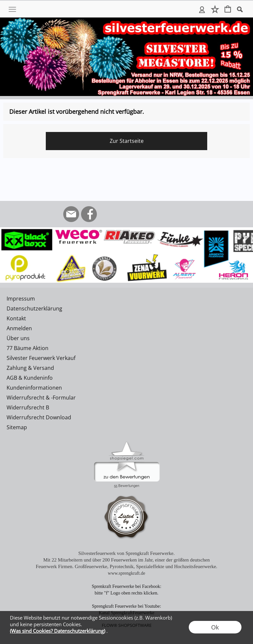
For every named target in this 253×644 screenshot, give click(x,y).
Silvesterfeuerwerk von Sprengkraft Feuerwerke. (126, 553)
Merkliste (215, 9)
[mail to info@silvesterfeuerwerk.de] (71, 214)
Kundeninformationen (34, 388)
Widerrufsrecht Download (39, 417)
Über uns (18, 338)
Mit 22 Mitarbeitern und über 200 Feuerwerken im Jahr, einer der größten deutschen (126, 560)
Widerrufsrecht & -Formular (41, 398)
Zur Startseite (127, 141)
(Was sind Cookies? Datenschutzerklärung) (57, 631)
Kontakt (16, 318)
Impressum (21, 299)
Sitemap (17, 427)
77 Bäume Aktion (28, 348)
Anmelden (202, 9)
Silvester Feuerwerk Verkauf (41, 358)
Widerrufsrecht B (28, 407)
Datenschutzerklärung (34, 308)
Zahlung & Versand (30, 368)
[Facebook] (89, 214)
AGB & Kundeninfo (30, 378)
